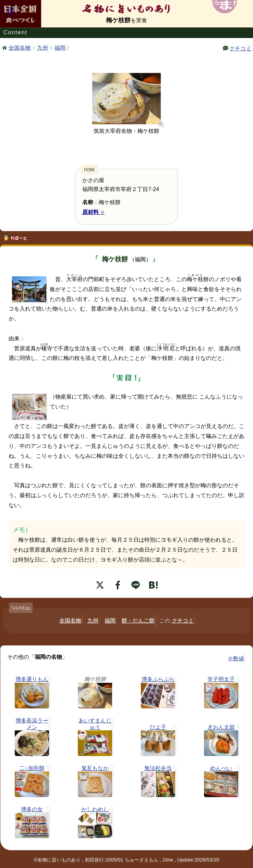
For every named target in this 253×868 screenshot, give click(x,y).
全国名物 (20, 47)
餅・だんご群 (138, 621)
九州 (43, 48)
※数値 (236, 659)
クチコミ (240, 48)
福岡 (60, 48)
